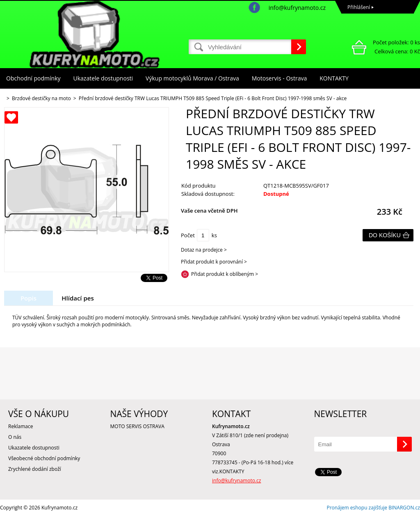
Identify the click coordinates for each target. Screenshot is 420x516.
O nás (15, 437)
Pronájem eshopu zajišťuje (357, 508)
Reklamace (21, 426)
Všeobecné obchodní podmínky (44, 458)
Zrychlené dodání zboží (35, 469)
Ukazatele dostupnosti (103, 78)
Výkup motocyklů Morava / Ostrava (192, 78)
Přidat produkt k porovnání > (214, 262)
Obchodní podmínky (33, 78)
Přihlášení (359, 7)
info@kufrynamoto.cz (297, 8)
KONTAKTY (334, 78)
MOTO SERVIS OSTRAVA (137, 426)
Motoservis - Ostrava (279, 78)
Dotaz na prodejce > (204, 250)
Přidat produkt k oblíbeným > (225, 274)
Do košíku (385, 235)
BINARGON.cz (404, 508)
